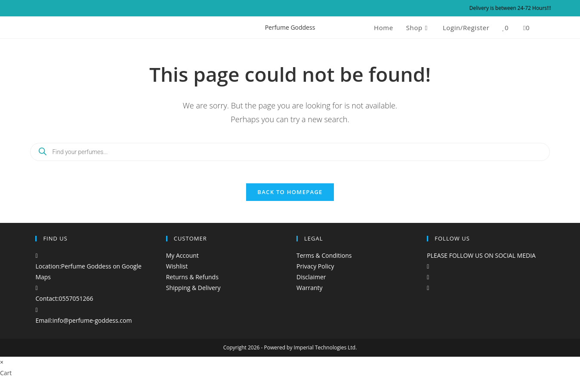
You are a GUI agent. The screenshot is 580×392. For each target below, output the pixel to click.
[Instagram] (428, 282)
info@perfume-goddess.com (92, 326)
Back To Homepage (290, 197)
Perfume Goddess (290, 27)
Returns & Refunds (192, 282)
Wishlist (177, 271)
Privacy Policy (315, 271)
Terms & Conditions (324, 261)
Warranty (310, 293)
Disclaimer (311, 282)
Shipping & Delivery (193, 293)
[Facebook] (428, 271)
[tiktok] (428, 293)
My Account (182, 261)
